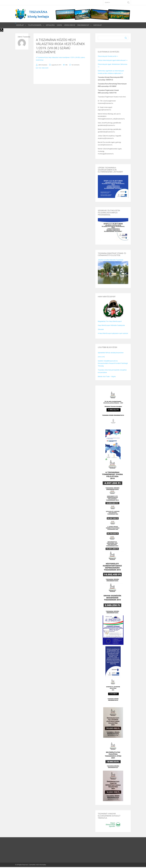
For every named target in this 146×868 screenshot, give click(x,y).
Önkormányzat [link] (84, 25)
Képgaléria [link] (50, 25)
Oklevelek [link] (101, 329)
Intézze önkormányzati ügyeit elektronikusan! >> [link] (113, 60)
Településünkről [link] (35, 25)
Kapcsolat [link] (98, 25)
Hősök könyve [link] (70, 25)
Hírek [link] (40, 68)
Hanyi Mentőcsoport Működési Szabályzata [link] (111, 325)
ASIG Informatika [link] (41, 865)
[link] (2, 30)
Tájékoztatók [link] (45, 68)
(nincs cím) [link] (101, 357)
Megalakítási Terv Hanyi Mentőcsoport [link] (110, 321)
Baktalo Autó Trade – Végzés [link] (107, 377)
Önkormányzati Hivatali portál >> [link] (108, 56)
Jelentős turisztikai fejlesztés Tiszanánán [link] (111, 260)
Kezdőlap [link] (20, 25)
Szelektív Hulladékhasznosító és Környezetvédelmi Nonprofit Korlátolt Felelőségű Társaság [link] (113, 363)
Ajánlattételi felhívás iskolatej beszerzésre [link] (111, 353)
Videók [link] (60, 25)
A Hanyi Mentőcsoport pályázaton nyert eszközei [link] (113, 333)
